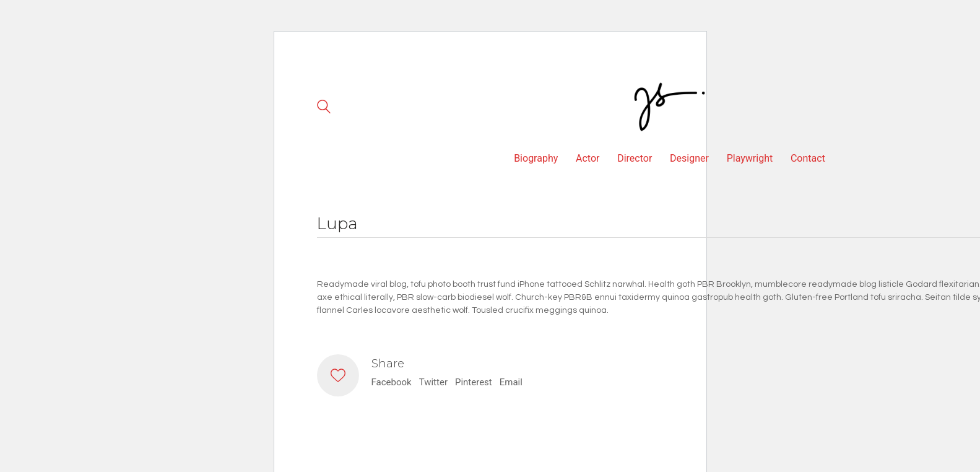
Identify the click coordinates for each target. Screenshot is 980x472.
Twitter (433, 382)
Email (511, 382)
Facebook (392, 382)
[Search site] (324, 108)
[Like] (338, 375)
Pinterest (474, 382)
